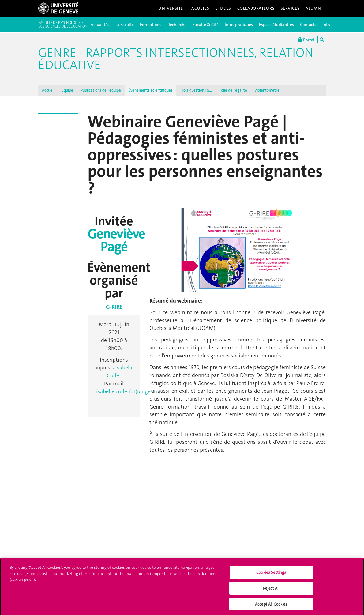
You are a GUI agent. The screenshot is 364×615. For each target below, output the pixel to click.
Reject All (271, 590)
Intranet (330, 25)
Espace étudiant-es (276, 25)
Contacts (308, 25)
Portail (307, 40)
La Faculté (125, 25)
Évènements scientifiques (150, 90)
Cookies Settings (271, 574)
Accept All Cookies (271, 606)
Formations (151, 25)
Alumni (314, 8)
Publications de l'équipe (101, 90)
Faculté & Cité (206, 25)
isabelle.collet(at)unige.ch (127, 391)
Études (223, 8)
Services (290, 8)
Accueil (48, 90)
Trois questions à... (196, 90)
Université (171, 8)
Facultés (199, 8)
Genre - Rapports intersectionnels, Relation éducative (176, 59)
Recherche (177, 25)
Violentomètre (267, 90)
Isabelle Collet (120, 372)
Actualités (100, 25)
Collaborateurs (256, 8)
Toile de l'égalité (233, 90)
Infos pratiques (239, 25)
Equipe (67, 90)
